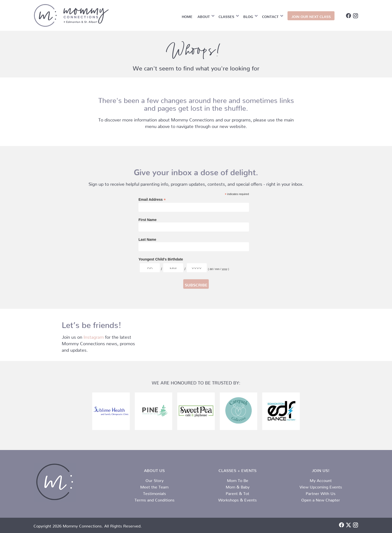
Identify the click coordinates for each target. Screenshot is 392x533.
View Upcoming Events (321, 486)
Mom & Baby (238, 486)
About (204, 16)
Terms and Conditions (154, 499)
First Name (147, 220)
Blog (248, 16)
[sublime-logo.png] (111, 411)
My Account (321, 479)
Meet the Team (154, 486)
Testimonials (154, 492)
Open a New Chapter (321, 499)
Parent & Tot (237, 492)
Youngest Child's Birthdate (161, 259)
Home (187, 16)
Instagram (94, 336)
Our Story (154, 479)
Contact (270, 16)
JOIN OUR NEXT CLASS (311, 16)
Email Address (152, 200)
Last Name (147, 239)
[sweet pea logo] (196, 411)
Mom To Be (238, 479)
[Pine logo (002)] (153, 411)
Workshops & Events (237, 499)
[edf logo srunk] (281, 411)
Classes (226, 16)
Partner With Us (321, 492)
